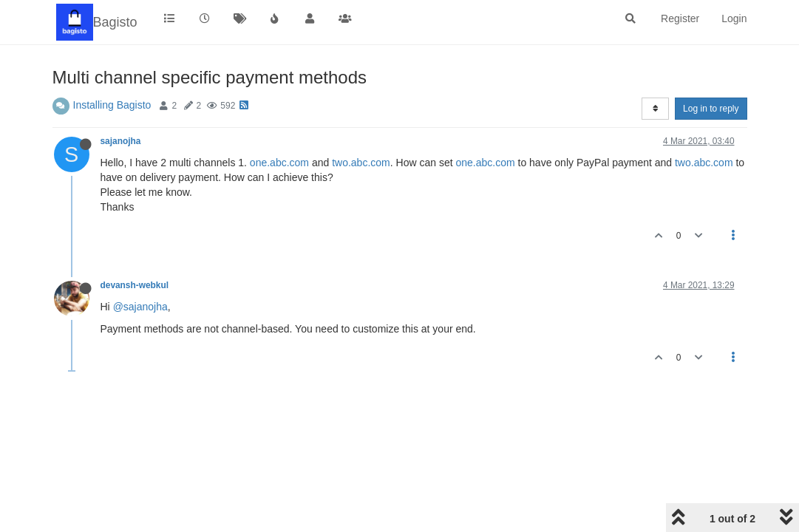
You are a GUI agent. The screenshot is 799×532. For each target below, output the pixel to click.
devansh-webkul (135, 285)
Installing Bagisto (112, 105)
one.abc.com (279, 163)
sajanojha (121, 141)
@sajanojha (140, 307)
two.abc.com (361, 163)
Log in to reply (711, 109)
